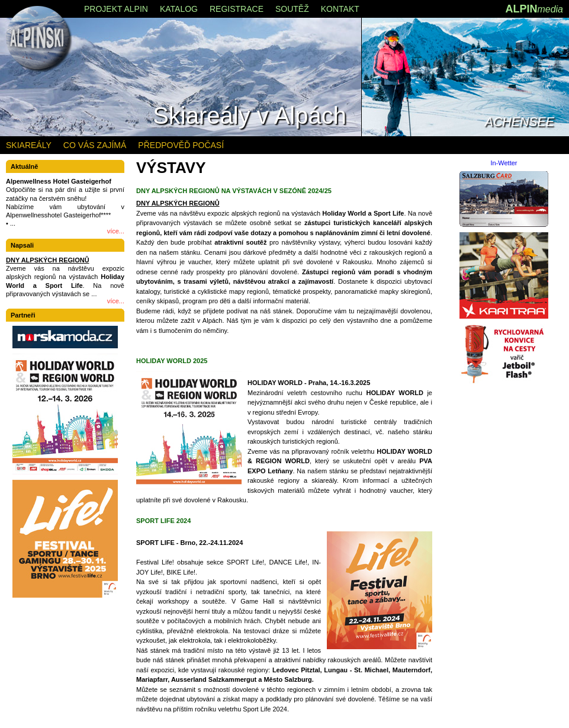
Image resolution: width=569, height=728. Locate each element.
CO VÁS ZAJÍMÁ (95, 145)
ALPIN (534, 9)
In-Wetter (504, 163)
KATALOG (179, 9)
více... (116, 231)
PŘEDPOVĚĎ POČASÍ (181, 145)
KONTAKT (340, 9)
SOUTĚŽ (292, 9)
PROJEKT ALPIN (116, 9)
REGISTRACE (237, 9)
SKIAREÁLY (29, 145)
